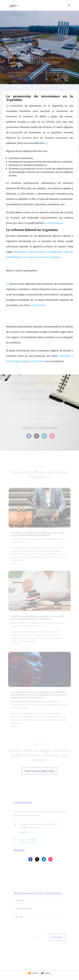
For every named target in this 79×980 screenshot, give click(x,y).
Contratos (15, 705)
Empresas (53, 73)
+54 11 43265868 (28, 840)
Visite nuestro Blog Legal (40, 771)
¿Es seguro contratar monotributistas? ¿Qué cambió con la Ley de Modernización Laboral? (38, 541)
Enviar (58, 937)
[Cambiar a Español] (33, 973)
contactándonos (54, 223)
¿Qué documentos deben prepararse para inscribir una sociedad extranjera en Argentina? (38, 621)
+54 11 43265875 (28, 843)
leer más (15, 569)
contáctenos (38, 305)
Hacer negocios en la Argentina (32, 705)
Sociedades (36, 629)
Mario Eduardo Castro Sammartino (25, 73)
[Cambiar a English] (46, 973)
